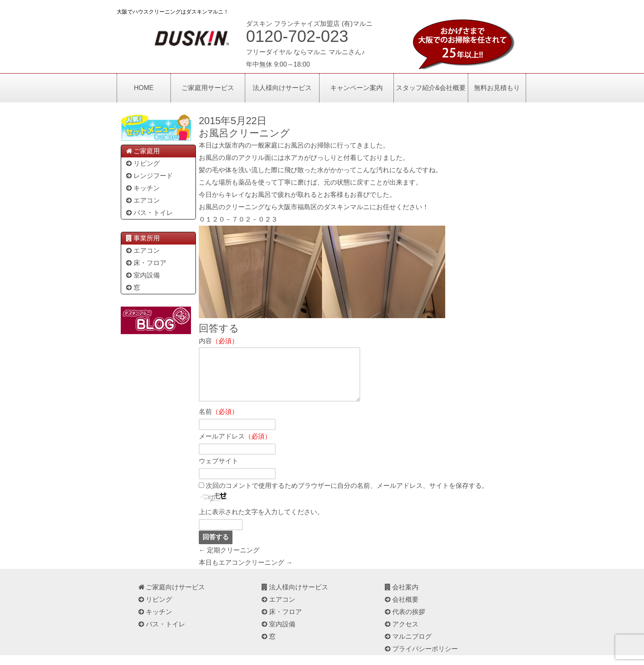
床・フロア (146, 263)
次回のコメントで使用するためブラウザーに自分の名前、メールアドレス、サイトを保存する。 (347, 495)
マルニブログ (408, 646)
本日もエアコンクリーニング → (246, 572)
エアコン (142, 200)
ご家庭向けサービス (171, 597)
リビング (142, 163)
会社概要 (401, 609)
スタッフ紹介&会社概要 (431, 88)
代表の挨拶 (404, 622)
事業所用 (142, 238)
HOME (144, 88)
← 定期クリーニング (229, 560)
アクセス (401, 634)
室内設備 (142, 275)
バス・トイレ (149, 213)
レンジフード (149, 176)
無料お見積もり (497, 88)
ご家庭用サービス (208, 88)
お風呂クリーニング (244, 133)
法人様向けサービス (282, 88)
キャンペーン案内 (356, 88)
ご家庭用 (142, 151)
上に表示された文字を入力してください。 (261, 522)
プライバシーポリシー (421, 659)
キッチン (142, 188)
